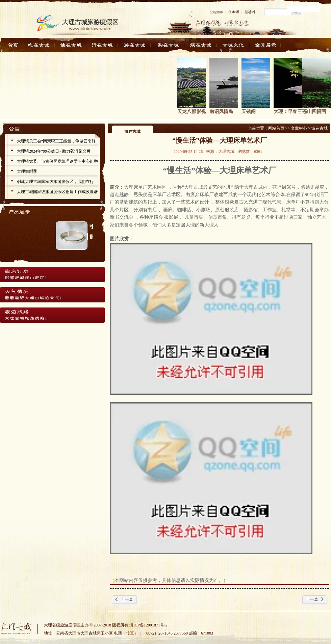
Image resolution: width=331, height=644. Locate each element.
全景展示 (264, 47)
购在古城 (168, 47)
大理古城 (19, 628)
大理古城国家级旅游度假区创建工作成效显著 (57, 192)
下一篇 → (315, 600)
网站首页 (276, 128)
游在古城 (136, 47)
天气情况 (52, 295)
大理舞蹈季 (27, 171)
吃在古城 (40, 47)
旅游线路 (52, 315)
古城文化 (232, 47)
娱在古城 (200, 47)
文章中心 (299, 128)
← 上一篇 (124, 600)
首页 (14, 47)
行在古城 (104, 47)
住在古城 (72, 47)
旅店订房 (52, 274)
